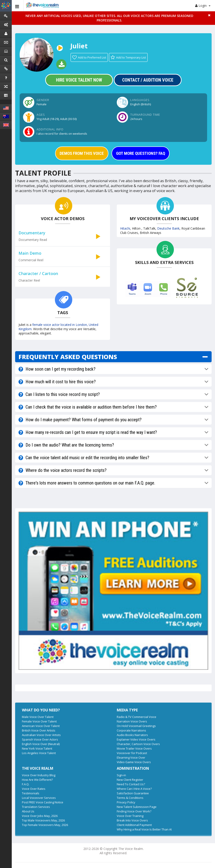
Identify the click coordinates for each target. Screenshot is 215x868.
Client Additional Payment (134, 825)
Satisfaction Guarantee (133, 793)
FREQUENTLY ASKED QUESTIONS (68, 357)
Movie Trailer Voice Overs (134, 748)
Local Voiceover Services (39, 798)
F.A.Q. (26, 784)
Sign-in (121, 775)
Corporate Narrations (131, 730)
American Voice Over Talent (41, 726)
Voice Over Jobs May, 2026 (40, 816)
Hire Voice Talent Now (79, 80)
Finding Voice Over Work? (134, 811)
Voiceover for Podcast (132, 753)
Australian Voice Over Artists (41, 735)
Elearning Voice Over (131, 757)
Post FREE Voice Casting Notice (43, 802)
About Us (28, 811)
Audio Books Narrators (132, 735)
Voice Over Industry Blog (39, 775)
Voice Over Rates (34, 789)
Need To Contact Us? (131, 784)
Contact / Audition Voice (148, 80)
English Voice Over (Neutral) (41, 744)
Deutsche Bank (168, 228)
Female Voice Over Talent (39, 721)
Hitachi (125, 228)
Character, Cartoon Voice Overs (138, 744)
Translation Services (36, 807)
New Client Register (130, 780)
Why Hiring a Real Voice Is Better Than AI (144, 829)
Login (203, 6)
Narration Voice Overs (132, 721)
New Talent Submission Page (137, 807)
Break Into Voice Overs (132, 820)
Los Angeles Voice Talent (39, 753)
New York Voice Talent (37, 748)
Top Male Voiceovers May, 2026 (43, 820)
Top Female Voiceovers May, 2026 (45, 825)
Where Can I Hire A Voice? (134, 789)
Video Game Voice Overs (134, 762)
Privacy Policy (126, 802)
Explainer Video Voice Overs (136, 739)
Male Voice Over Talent (38, 717)
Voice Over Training (130, 816)
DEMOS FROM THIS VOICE (82, 153)
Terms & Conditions (130, 798)
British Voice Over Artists (39, 730)
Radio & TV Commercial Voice (137, 717)
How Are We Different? (37, 780)
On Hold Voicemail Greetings (136, 726)
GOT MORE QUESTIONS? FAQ (141, 153)
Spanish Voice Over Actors (40, 739)
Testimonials (31, 793)
